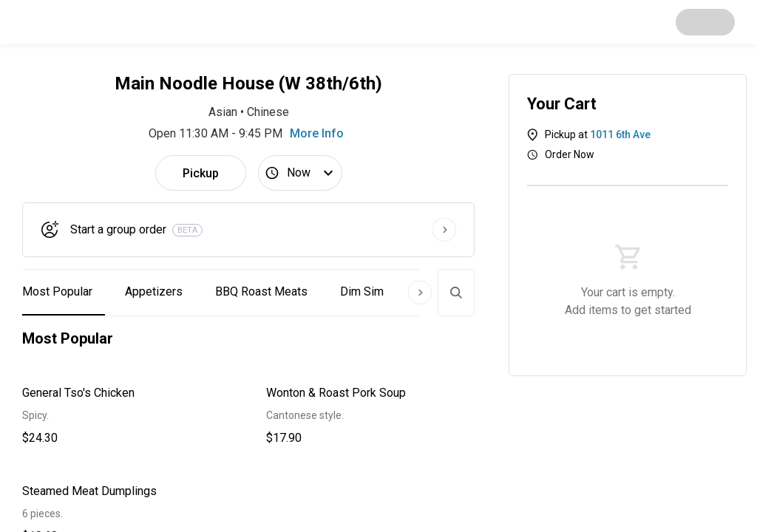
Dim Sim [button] (362, 291)
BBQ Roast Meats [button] (261, 291)
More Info (317, 133)
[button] (126, 416)
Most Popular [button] (57, 291)
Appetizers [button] (154, 291)
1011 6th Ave (620, 134)
